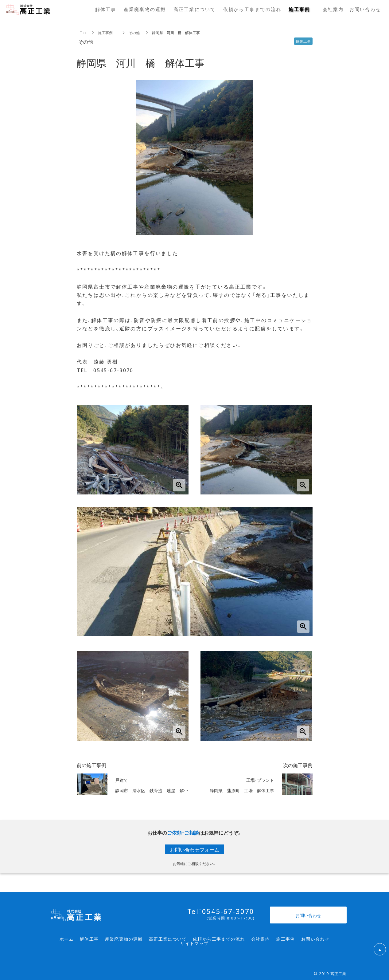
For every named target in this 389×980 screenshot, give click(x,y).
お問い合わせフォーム (195, 849)
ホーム (67, 939)
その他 (134, 33)
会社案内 (261, 939)
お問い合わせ (315, 939)
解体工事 (89, 939)
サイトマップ (194, 943)
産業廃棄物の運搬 (124, 939)
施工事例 (107, 33)
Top (83, 33)
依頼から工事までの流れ (219, 939)
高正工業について (168, 939)
